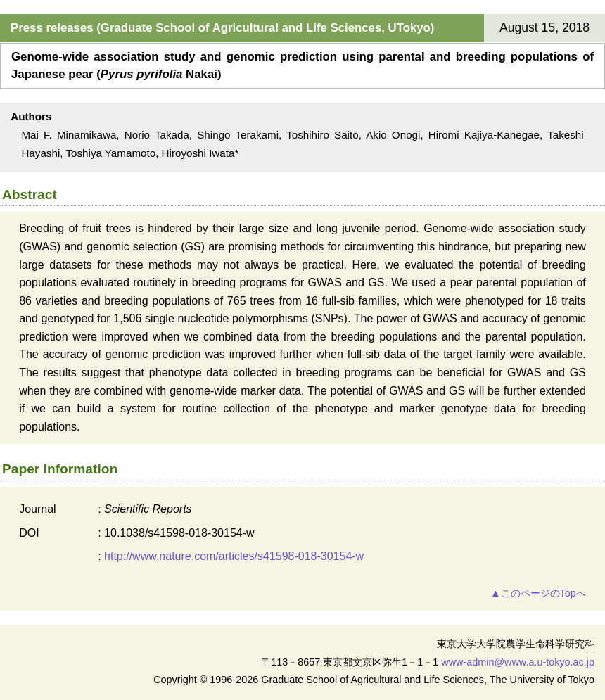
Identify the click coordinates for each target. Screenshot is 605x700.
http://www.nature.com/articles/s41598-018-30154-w (234, 556)
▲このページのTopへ (538, 593)
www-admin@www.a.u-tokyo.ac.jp (518, 662)
